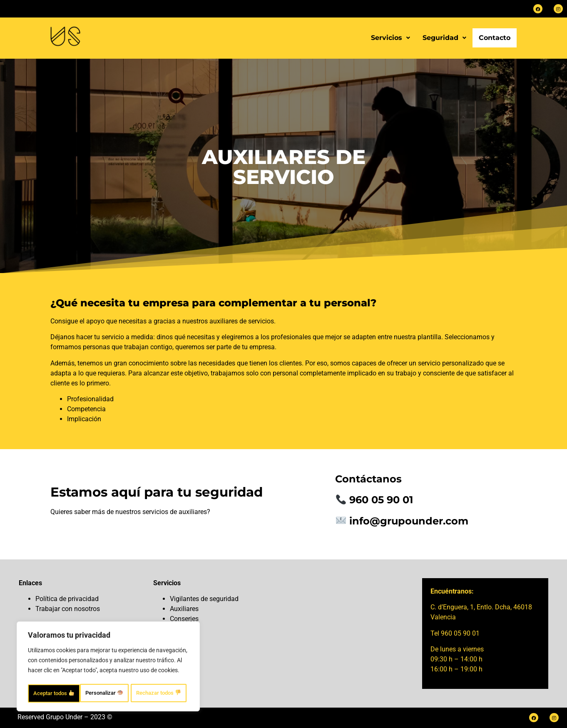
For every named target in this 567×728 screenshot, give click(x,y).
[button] (390, 38)
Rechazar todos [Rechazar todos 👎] (145, 675)
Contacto (495, 38)
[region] (108, 658)
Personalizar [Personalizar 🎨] (64, 675)
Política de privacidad (67, 599)
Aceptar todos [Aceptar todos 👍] (108, 693)
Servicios (390, 38)
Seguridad (444, 38)
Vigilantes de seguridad (204, 599)
